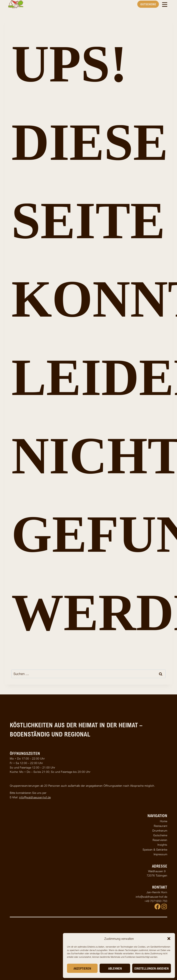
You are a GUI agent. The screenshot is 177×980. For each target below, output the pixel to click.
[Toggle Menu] (165, 4)
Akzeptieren (82, 968)
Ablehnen (115, 968)
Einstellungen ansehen (152, 968)
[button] (169, 939)
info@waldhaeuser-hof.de (35, 797)
